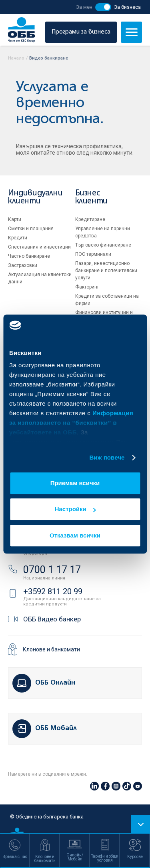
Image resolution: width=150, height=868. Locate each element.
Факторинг (87, 287)
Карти (15, 219)
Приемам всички (75, 483)
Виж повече (107, 457)
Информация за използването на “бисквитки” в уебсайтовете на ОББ (71, 423)
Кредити (18, 238)
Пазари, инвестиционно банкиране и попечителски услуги (106, 271)
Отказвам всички (75, 535)
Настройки (75, 509)
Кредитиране (90, 219)
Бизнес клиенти (91, 197)
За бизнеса (127, 7)
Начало (16, 58)
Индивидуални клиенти (35, 197)
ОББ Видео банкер (52, 619)
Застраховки (23, 265)
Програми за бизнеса (81, 32)
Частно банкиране (29, 256)
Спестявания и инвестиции (39, 247)
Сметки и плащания (31, 229)
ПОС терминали (93, 254)
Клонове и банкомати (51, 649)
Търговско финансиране (103, 245)
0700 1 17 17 (52, 570)
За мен (84, 7)
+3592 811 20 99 (53, 591)
